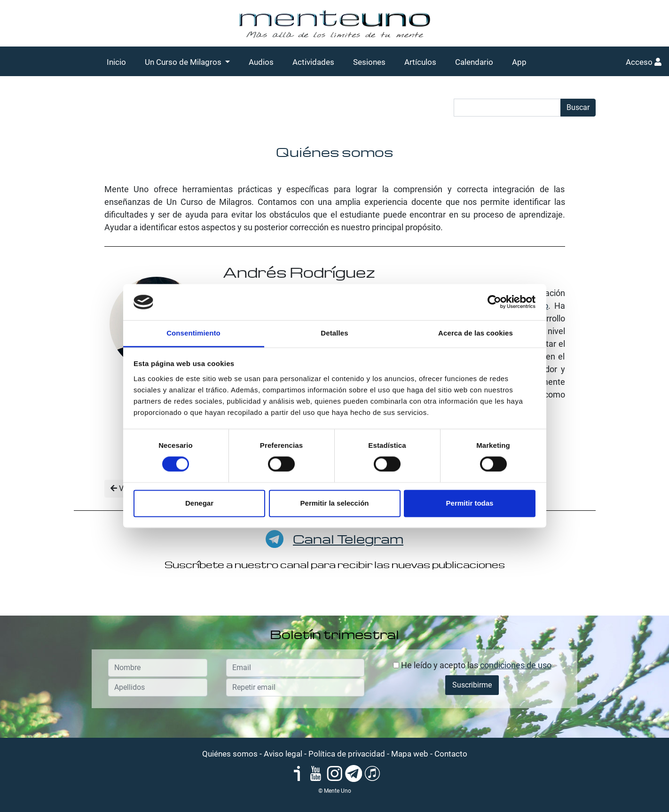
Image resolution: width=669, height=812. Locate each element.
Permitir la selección (335, 503)
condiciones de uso (516, 665)
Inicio (116, 62)
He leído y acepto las (472, 665)
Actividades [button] (313, 62)
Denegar (199, 503)
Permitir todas (470, 503)
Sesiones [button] (369, 62)
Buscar (578, 107)
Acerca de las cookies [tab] (476, 333)
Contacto (451, 754)
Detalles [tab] (334, 333)
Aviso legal (283, 754)
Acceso (644, 62)
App (519, 62)
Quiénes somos (230, 754)
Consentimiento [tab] (193, 333)
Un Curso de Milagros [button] (184, 62)
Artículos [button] (420, 62)
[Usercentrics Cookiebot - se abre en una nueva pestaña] (494, 302)
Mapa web (410, 754)
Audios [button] (261, 62)
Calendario (474, 62)
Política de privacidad (347, 754)
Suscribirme (472, 685)
